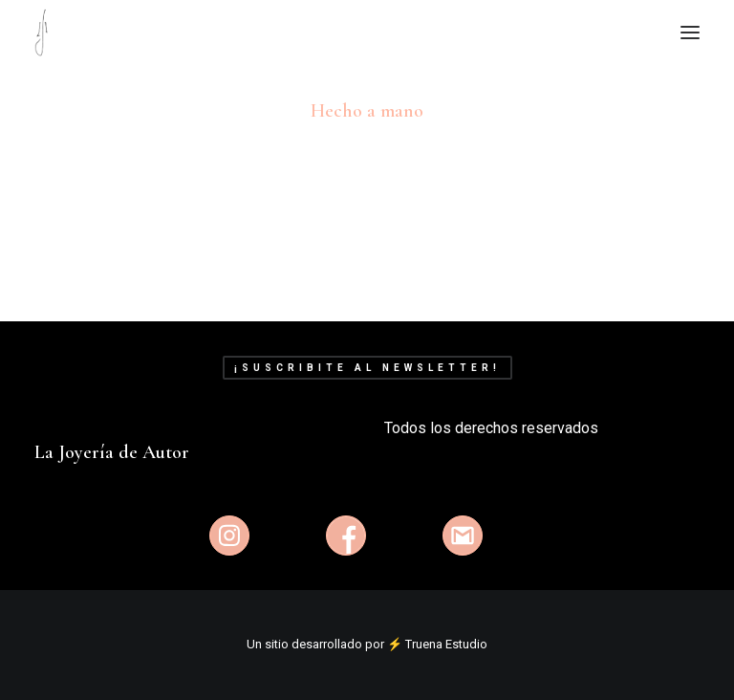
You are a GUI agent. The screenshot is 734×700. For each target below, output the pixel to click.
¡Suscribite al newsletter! (367, 368)
